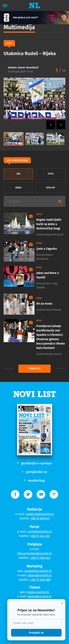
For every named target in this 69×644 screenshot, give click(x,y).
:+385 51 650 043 (40, 558)
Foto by (51, 188)
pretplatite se (35, 472)
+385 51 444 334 (40, 536)
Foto (51, 174)
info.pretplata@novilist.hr (35, 553)
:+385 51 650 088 (40, 580)
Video (18, 188)
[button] (61, 125)
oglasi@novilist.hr (40, 575)
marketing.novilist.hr (38, 571)
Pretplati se (36, 633)
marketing (34, 480)
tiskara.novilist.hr (38, 592)
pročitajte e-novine (35, 463)
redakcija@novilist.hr (40, 514)
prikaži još (34, 369)
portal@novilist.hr (40, 532)
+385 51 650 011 (40, 518)
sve (18, 174)
